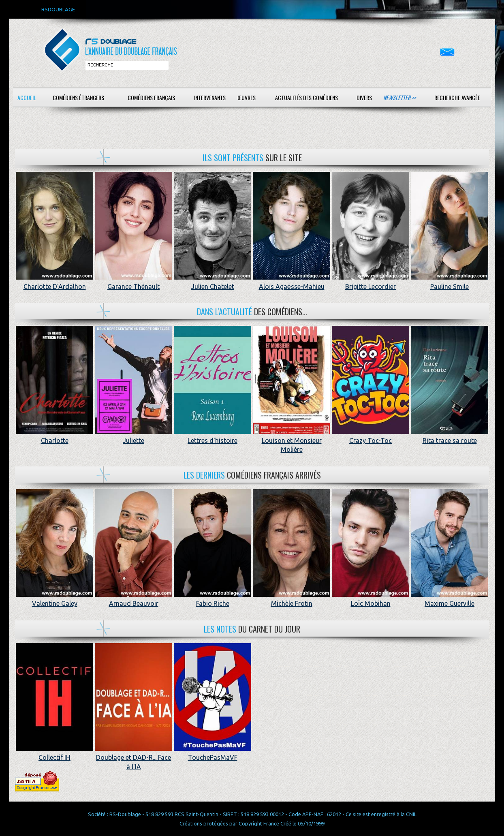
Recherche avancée (457, 97)
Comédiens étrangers (78, 97)
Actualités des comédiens (306, 97)
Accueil (27, 97)
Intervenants (210, 97)
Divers (364, 97)
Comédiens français (151, 97)
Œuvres (247, 97)
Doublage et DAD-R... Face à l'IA (133, 758)
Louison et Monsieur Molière (292, 441)
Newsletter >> (399, 97)
